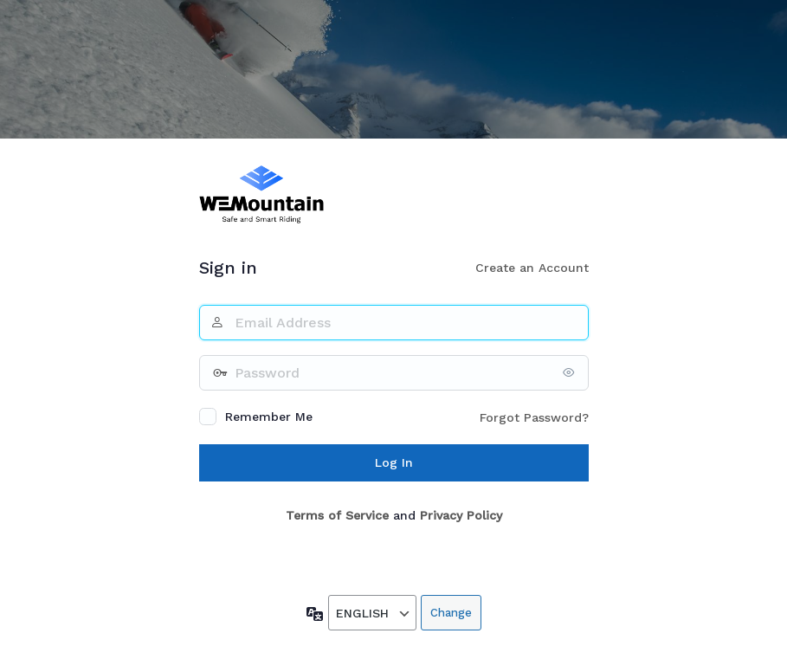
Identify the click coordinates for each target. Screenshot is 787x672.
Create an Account (532, 268)
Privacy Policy (461, 515)
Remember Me (269, 417)
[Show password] (571, 372)
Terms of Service (337, 515)
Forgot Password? (534, 417)
